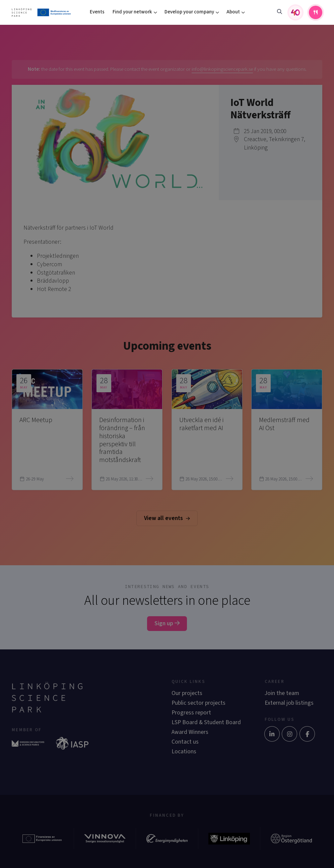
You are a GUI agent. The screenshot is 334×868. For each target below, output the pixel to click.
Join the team (282, 693)
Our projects (187, 693)
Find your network (132, 12)
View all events (167, 518)
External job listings (289, 703)
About (233, 12)
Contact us (185, 742)
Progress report (191, 713)
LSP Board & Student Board (206, 722)
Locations (184, 751)
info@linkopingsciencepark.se (222, 69)
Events (97, 12)
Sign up (167, 623)
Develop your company (189, 12)
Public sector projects (198, 703)
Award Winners (190, 732)
